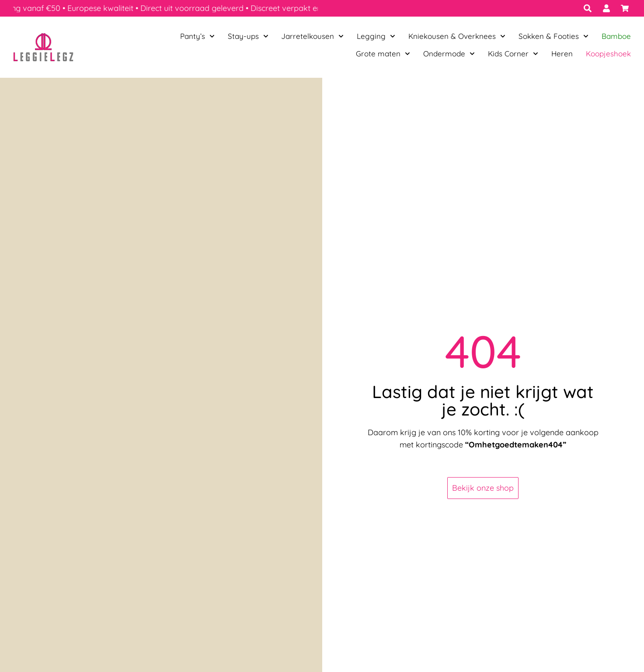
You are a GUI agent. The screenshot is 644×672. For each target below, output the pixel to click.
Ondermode (449, 54)
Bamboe (616, 36)
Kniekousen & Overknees (457, 36)
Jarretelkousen (312, 36)
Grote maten (383, 54)
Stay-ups (248, 36)
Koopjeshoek (608, 54)
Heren (562, 54)
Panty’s (197, 36)
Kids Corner (513, 54)
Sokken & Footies (553, 36)
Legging (376, 36)
